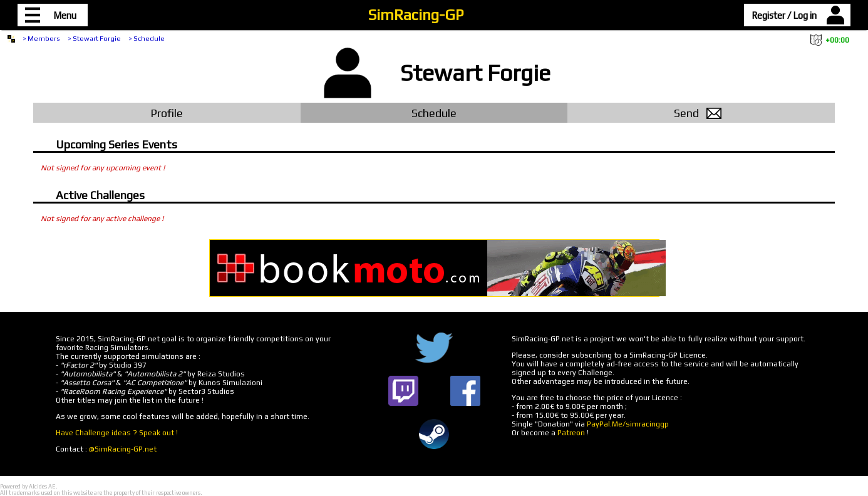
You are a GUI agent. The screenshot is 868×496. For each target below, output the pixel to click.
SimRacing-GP (416, 15)
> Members (41, 38)
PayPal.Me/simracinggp (628, 424)
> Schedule (147, 38)
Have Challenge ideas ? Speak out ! (117, 433)
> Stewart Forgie (94, 38)
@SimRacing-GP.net (123, 449)
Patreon (571, 433)
